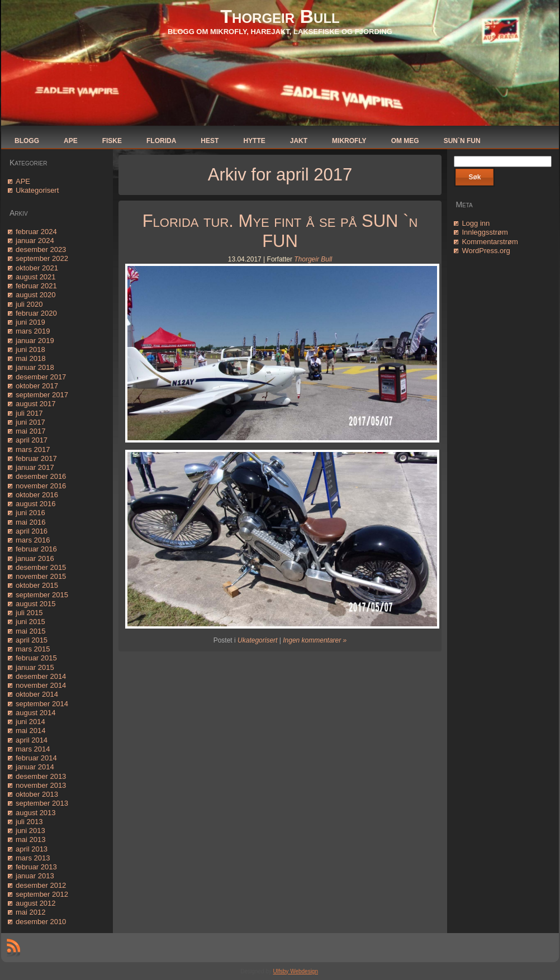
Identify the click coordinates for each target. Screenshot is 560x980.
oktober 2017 (37, 386)
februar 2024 (36, 232)
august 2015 (36, 604)
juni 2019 (30, 322)
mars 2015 (33, 649)
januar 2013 (35, 876)
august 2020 (36, 295)
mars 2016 (33, 540)
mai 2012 (30, 912)
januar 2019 (35, 341)
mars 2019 (33, 331)
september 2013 (42, 803)
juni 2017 (30, 422)
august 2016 (36, 504)
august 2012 (36, 903)
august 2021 (36, 277)
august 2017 (36, 404)
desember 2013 (41, 776)
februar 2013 (36, 867)
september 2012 (42, 894)
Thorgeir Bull (280, 16)
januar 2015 (35, 667)
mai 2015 (30, 631)
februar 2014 (36, 758)
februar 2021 (36, 286)
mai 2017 (30, 431)
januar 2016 (35, 558)
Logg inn (476, 223)
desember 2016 (41, 476)
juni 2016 (30, 513)
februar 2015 (36, 658)
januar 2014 (35, 767)
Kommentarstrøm (490, 242)
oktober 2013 (37, 794)
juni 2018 (30, 349)
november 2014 (41, 685)
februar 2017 (36, 458)
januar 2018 (35, 367)
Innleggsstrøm (485, 232)
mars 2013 (33, 858)
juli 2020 (29, 304)
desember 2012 (41, 885)
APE (23, 181)
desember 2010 (41, 922)
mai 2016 (30, 522)
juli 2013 (29, 822)
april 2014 (32, 740)
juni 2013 (30, 831)
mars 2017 (33, 449)
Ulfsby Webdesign (296, 971)
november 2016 (41, 486)
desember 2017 (41, 377)
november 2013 (41, 785)
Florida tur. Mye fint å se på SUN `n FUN (280, 231)
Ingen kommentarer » (315, 640)
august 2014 (36, 713)
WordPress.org (486, 251)
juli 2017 (29, 413)
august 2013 (36, 813)
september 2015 (42, 595)
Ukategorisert (37, 190)
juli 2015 (29, 613)
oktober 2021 (37, 268)
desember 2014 (41, 676)
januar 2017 (35, 467)
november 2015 (41, 576)
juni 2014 (30, 722)
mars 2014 (33, 749)
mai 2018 (30, 358)
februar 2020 (36, 313)
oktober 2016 (37, 495)
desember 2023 (41, 249)
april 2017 (32, 440)
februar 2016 (36, 549)
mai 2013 (30, 839)
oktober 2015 (37, 585)
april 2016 (32, 531)
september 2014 (42, 704)
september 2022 (42, 258)
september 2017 (42, 395)
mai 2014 (30, 731)
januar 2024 (35, 241)
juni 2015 (30, 622)
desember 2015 (41, 567)
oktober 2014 (37, 694)
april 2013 (32, 849)
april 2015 (32, 640)
